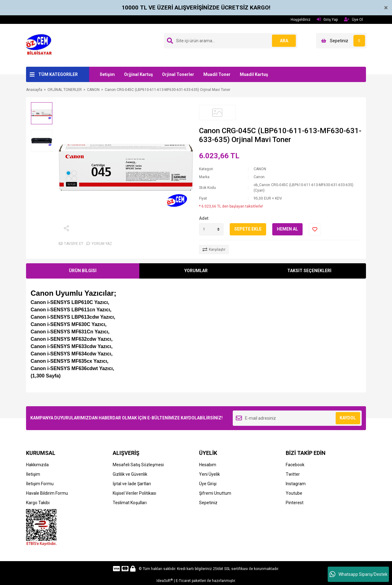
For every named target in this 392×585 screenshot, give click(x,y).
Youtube (294, 493)
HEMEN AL (287, 229)
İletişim (107, 74)
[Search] (231, 41)
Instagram (296, 484)
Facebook (295, 465)
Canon (259, 177)
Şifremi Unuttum (215, 493)
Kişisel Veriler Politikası (134, 493)
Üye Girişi (208, 484)
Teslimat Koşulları (130, 503)
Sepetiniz (208, 503)
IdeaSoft (165, 581)
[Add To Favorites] (315, 229)
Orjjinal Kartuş (138, 74)
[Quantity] (211, 229)
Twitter (293, 474)
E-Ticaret (183, 581)
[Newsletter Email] (297, 418)
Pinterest (295, 503)
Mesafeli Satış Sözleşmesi (138, 465)
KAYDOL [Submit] (348, 418)
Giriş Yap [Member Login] (327, 19)
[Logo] (41, 45)
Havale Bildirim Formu (47, 493)
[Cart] (341, 41)
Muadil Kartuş (254, 74)
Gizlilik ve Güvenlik (130, 474)
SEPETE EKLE (248, 229)
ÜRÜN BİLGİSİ (83, 271)
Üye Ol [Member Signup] (353, 19)
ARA (284, 41)
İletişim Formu (40, 484)
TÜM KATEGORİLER (58, 74)
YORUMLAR (196, 271)
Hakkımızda (37, 465)
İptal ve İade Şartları (132, 484)
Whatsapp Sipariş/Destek (358, 574)
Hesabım (208, 465)
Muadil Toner (217, 74)
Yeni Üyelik (209, 474)
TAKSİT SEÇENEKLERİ (309, 271)
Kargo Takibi (38, 503)
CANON (260, 169)
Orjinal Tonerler (178, 74)
